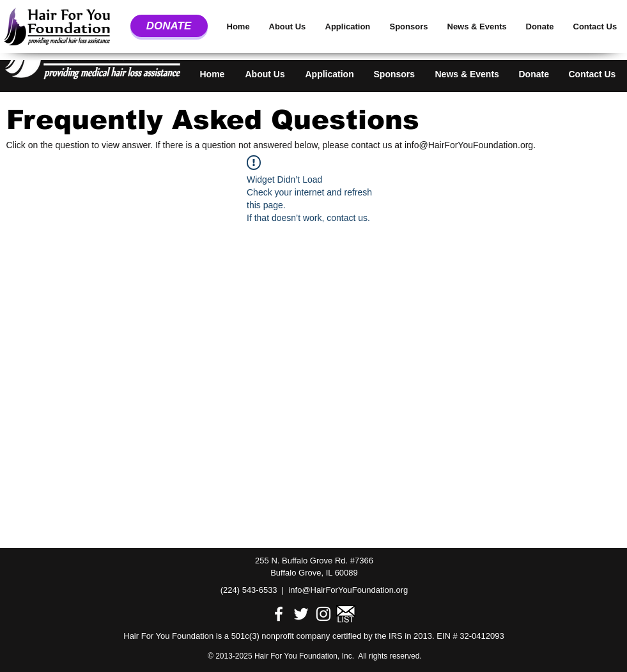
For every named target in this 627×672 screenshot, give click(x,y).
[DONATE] (169, 26)
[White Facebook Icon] (279, 614)
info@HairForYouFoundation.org (469, 145)
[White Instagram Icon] (323, 614)
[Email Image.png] (346, 614)
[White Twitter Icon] (301, 614)
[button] (267, 69)
